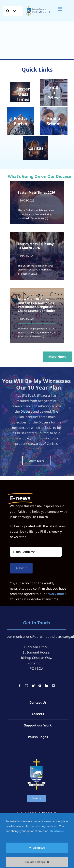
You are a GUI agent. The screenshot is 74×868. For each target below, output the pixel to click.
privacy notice (56, 572)
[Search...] (13, 11)
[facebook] (20, 664)
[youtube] (40, 664)
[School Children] (54, 121)
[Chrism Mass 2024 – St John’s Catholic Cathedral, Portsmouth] (54, 92)
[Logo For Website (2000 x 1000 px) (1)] (38, 6)
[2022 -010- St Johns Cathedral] (20, 121)
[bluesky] (33, 664)
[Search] (8, 11)
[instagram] (26, 664)
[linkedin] (47, 664)
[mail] (53, 664)
